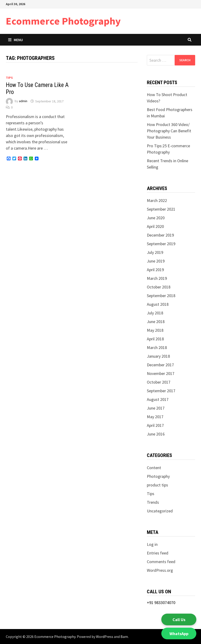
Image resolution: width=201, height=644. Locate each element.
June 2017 (156, 408)
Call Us (179, 620)
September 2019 (161, 244)
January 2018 (158, 356)
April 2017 (155, 425)
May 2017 (155, 417)
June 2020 (156, 218)
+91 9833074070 (161, 603)
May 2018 (155, 330)
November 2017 (161, 373)
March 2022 (157, 200)
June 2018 (156, 322)
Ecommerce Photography (63, 21)
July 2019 (155, 252)
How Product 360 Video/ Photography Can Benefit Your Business (169, 131)
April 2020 (155, 226)
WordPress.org (160, 570)
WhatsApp (179, 634)
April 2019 (155, 270)
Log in (152, 544)
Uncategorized (160, 511)
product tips (157, 485)
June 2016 (156, 434)
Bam (124, 637)
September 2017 (161, 391)
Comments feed (161, 562)
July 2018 (155, 313)
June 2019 (156, 261)
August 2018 (158, 304)
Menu (16, 40)
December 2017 (160, 365)
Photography (158, 476)
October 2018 (159, 287)
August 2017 (158, 399)
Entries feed (158, 553)
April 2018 (155, 339)
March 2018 (157, 347)
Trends (153, 502)
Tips (9, 78)
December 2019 (160, 235)
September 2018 (161, 296)
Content (154, 468)
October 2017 (159, 382)
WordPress (105, 637)
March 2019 (157, 278)
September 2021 (161, 209)
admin (23, 101)
